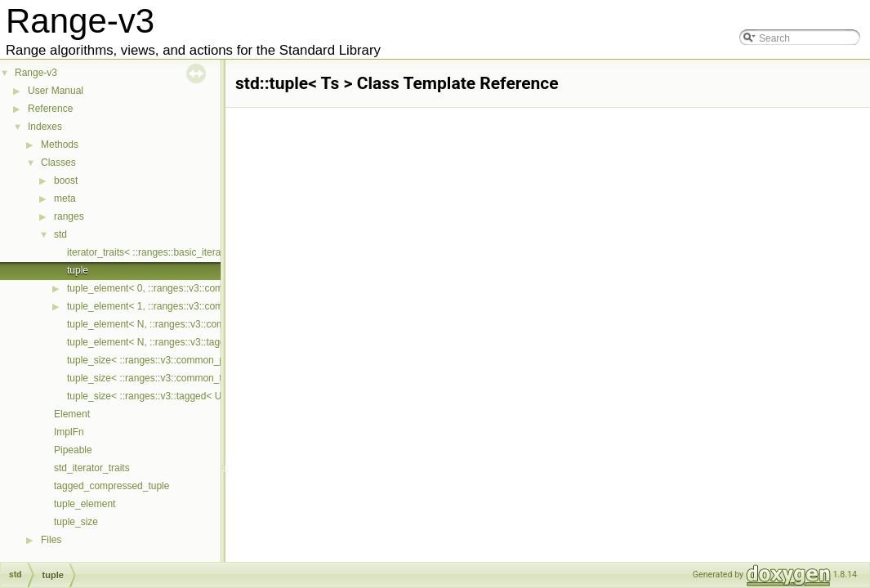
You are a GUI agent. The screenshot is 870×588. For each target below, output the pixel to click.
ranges (69, 216)
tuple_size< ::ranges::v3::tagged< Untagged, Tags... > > (187, 396)
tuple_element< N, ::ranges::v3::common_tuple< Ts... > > (190, 324)
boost (66, 180)
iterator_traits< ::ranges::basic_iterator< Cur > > (170, 252)
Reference (50, 109)
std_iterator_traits (92, 468)
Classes (58, 163)
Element (72, 414)
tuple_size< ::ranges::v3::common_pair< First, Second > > (193, 360)
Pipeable (73, 450)
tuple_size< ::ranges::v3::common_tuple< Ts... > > (175, 378)
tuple (78, 270)
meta (65, 198)
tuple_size (76, 522)
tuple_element (85, 504)
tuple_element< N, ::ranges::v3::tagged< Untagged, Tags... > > (203, 342)
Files (51, 540)
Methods (60, 145)
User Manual (56, 91)
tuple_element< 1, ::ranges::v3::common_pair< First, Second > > (207, 306)
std (60, 234)
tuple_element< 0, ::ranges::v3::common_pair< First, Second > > (207, 288)
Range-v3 (36, 73)
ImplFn (69, 432)
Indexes (45, 127)
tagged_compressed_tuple (112, 486)
